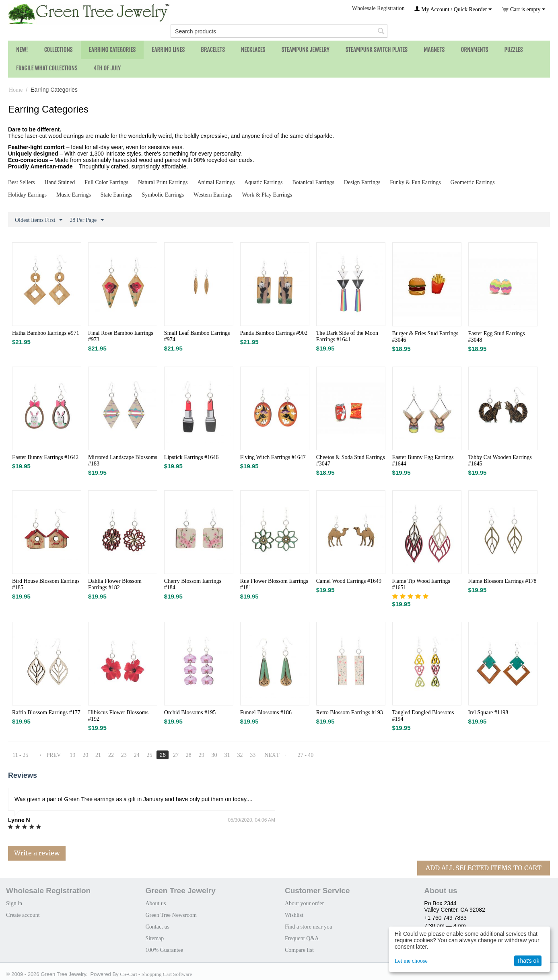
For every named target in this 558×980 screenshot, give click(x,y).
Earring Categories (112, 50)
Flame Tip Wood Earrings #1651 (421, 584)
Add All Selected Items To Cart (484, 868)
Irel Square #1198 (488, 712)
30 (214, 755)
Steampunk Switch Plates (377, 50)
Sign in (14, 903)
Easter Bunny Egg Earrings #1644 (423, 460)
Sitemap (154, 938)
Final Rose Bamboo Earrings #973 (121, 336)
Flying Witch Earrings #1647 (273, 457)
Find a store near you (309, 927)
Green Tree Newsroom (171, 915)
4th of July (107, 68)
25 (150, 755)
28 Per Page (87, 220)
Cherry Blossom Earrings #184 (193, 584)
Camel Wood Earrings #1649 (349, 581)
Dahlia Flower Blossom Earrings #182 (115, 584)
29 (202, 755)
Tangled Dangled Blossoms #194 (423, 716)
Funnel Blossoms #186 (266, 712)
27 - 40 (306, 755)
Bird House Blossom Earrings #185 (46, 584)
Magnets (434, 50)
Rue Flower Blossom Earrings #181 (274, 584)
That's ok (528, 961)
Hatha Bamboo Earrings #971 (46, 333)
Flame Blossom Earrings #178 (502, 581)
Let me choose (411, 961)
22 (111, 755)
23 (124, 755)
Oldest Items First (39, 220)
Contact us (157, 927)
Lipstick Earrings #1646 (191, 457)
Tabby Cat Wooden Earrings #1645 (500, 460)
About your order (304, 903)
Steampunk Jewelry (306, 50)
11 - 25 (20, 755)
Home (16, 90)
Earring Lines (168, 50)
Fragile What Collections (47, 68)
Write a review (37, 853)
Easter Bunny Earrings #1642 (45, 457)
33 (253, 755)
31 (227, 755)
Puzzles (514, 50)
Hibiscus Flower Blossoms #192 (118, 716)
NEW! (22, 50)
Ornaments (474, 50)
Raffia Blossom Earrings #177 (46, 712)
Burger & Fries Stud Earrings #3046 (425, 337)
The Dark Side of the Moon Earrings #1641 (347, 336)
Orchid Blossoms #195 (190, 712)
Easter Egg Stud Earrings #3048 (497, 337)
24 (137, 755)
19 (72, 755)
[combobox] (279, 31)
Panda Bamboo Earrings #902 (274, 333)
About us (155, 903)
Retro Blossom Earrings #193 (350, 712)
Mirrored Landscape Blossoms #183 (123, 460)
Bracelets (213, 50)
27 (176, 755)
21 (98, 755)
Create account (23, 915)
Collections (59, 50)
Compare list (299, 950)
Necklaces (253, 50)
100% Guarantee (164, 950)
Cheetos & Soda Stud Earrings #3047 (351, 460)
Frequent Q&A (302, 938)
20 (85, 755)
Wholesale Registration (378, 8)
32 (240, 755)
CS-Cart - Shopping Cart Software (156, 974)
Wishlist (294, 915)
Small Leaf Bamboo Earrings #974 (197, 336)
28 (189, 755)
